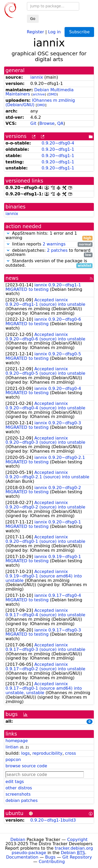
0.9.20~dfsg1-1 (58, 149)
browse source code (26, 766)
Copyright (77, 840)
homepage (17, 741)
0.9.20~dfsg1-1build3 (53, 820)
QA (60, 123)
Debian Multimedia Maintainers (40, 92)
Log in (54, 32)
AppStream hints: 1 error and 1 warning (49, 236)
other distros (19, 788)
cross (70, 753)
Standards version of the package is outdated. (49, 263)
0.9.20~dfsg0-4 (58, 143)
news (12, 278)
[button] (8, 233)
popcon (13, 760)
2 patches (57, 250)
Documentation (22, 857)
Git (33, 123)
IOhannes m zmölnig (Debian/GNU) (40, 103)
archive (39, 94)
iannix (37, 77)
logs (25, 753)
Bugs (50, 857)
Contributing (52, 862)
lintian (12, 747)
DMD (53, 94)
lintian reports (49, 244)
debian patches (22, 800)
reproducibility (47, 753)
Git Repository (77, 857)
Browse (47, 123)
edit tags (15, 782)
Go (33, 19)
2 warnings (54, 244)
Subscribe (79, 32)
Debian (18, 840)
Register (36, 32)
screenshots (18, 794)
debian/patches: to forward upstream (49, 253)
